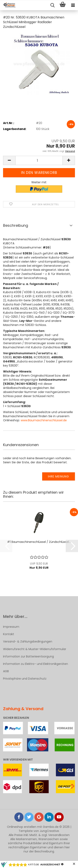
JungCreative (49, 831)
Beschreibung (16, 225)
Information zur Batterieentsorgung (28, 656)
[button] (9, 160)
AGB (6, 671)
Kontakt (9, 634)
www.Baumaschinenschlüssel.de (44, 420)
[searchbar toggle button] (52, 5)
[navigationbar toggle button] (73, 5)
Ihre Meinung (58, 476)
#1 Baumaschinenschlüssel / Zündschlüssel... (39, 542)
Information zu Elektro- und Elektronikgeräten (36, 664)
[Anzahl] (39, 160)
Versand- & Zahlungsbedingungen (28, 641)
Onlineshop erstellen (22, 827)
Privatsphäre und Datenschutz (25, 679)
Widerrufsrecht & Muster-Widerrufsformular (35, 649)
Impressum (11, 627)
